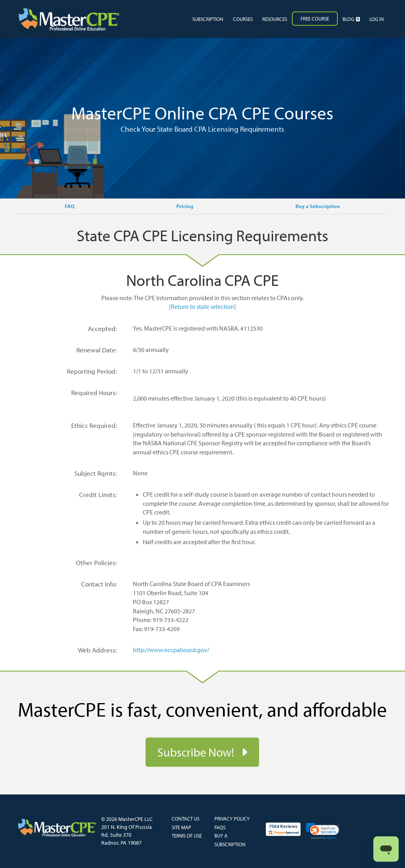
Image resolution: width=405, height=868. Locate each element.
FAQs (220, 827)
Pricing (185, 206)
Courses (243, 19)
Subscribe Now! (197, 752)
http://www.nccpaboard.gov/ (171, 650)
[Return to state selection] (202, 306)
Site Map (181, 827)
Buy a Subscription (318, 206)
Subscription (208, 19)
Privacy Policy (232, 819)
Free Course (315, 19)
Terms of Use (187, 836)
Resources (275, 19)
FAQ (70, 206)
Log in (377, 19)
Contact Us (185, 819)
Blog (351, 19)
